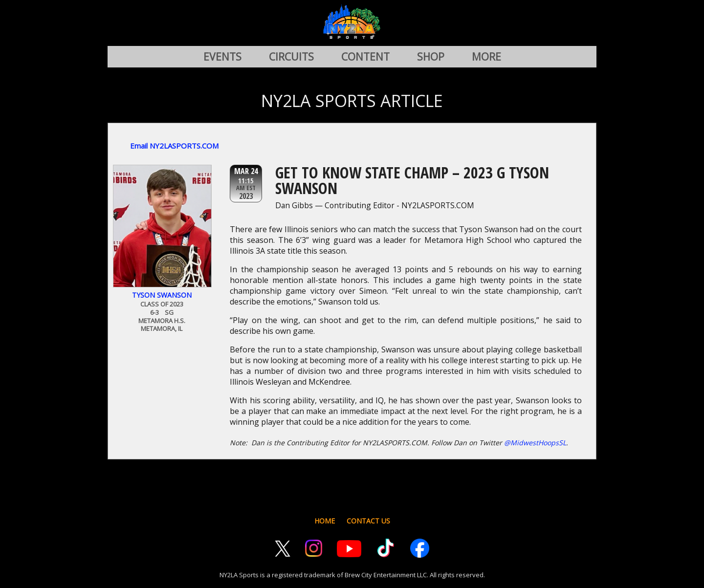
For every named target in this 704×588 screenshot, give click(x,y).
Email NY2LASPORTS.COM (174, 146)
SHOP (431, 57)
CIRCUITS (291, 57)
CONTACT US (368, 521)
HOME (325, 521)
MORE (486, 57)
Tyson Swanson (162, 295)
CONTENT (365, 57)
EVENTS (222, 57)
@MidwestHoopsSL (535, 443)
